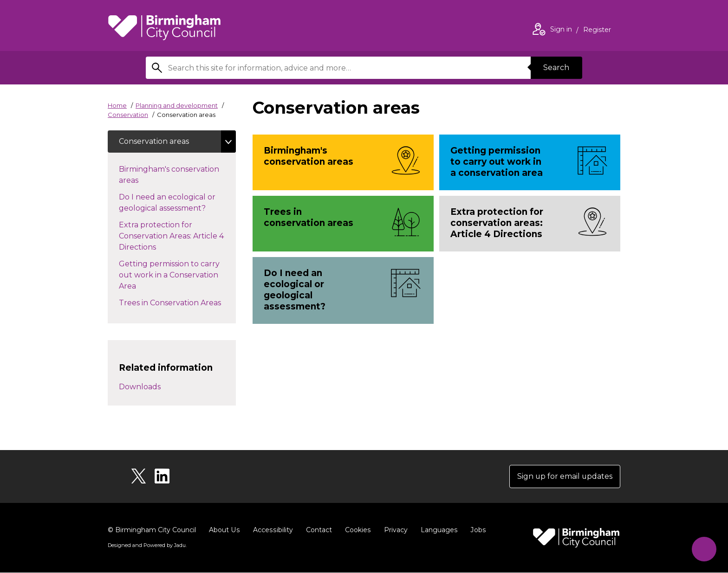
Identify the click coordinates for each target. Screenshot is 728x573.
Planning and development (177, 105)
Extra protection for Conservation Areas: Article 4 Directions (171, 236)
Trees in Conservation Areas (177, 302)
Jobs (475, 530)
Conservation (128, 115)
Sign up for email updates (564, 477)
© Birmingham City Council (152, 530)
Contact (317, 530)
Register (597, 31)
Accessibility (272, 530)
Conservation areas (154, 141)
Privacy (393, 530)
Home (117, 105)
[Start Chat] (704, 549)
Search (556, 68)
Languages (437, 530)
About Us (224, 530)
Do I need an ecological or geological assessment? (172, 203)
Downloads (140, 387)
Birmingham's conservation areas (169, 175)
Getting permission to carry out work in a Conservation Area (169, 275)
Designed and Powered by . (147, 546)
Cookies (356, 530)
